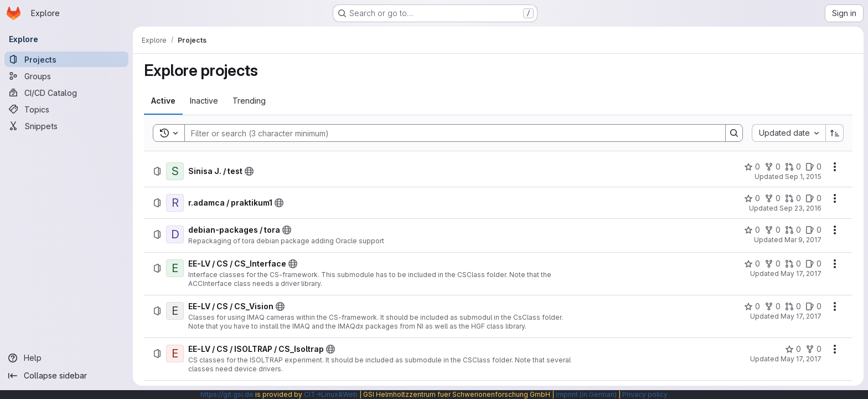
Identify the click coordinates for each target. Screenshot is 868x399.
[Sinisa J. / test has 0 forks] (773, 167)
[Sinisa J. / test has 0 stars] (752, 167)
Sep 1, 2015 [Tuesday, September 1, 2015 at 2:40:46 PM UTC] (803, 177)
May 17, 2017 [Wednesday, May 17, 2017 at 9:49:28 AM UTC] (801, 273)
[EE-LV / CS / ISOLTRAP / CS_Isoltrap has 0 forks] (813, 349)
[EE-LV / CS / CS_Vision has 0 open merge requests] (793, 306)
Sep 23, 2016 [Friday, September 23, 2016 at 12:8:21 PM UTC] (800, 208)
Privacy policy (645, 394)
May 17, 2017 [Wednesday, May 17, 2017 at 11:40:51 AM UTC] (801, 359)
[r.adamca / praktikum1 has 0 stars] (752, 198)
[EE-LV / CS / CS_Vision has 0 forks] (773, 306)
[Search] (449, 133)
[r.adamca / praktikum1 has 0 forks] (773, 198)
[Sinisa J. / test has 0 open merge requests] (793, 167)
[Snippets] (66, 126)
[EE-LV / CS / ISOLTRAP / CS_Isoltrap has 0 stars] (793, 349)
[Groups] (66, 76)
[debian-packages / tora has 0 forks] (773, 230)
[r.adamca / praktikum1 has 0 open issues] (813, 198)
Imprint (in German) (586, 394)
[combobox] (789, 133)
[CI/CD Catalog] (66, 93)
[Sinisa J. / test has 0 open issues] (813, 167)
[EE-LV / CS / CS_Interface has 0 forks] (773, 264)
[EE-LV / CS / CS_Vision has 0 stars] (752, 306)
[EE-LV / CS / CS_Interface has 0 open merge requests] (793, 264)
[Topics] (66, 109)
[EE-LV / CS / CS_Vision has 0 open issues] (813, 306)
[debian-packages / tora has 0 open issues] (813, 230)
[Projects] (66, 59)
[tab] (163, 101)
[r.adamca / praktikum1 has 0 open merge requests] (793, 198)
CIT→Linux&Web (331, 394)
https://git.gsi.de (227, 394)
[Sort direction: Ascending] (835, 133)
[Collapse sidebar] (66, 376)
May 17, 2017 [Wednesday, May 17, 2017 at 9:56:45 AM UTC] (801, 316)
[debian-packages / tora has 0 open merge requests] (793, 230)
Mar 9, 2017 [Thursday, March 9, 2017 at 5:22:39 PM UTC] (803, 240)
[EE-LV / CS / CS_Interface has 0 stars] (752, 264)
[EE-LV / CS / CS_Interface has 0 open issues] (813, 264)
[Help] (66, 358)
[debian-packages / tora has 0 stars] (752, 230)
